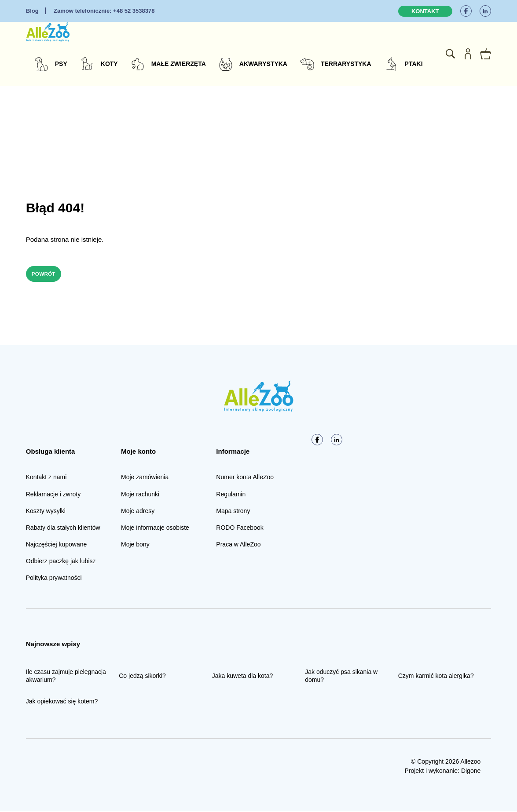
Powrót (48, 274)
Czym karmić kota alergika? (436, 677)
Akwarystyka (263, 64)
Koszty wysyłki (46, 512)
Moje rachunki (140, 495)
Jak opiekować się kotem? (62, 702)
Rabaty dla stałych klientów (63, 529)
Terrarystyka (346, 64)
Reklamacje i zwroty (53, 495)
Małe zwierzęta (179, 64)
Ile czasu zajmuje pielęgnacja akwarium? (66, 677)
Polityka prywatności (54, 579)
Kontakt (425, 11)
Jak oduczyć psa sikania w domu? (341, 677)
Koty (109, 64)
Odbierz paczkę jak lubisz (61, 562)
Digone (471, 772)
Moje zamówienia (145, 478)
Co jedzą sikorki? (142, 677)
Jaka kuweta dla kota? (243, 677)
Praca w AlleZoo (238, 546)
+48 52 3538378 (104, 11)
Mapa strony (233, 512)
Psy (61, 64)
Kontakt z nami (46, 478)
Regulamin (231, 495)
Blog (32, 11)
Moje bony (135, 546)
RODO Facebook (240, 529)
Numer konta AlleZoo (245, 478)
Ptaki (414, 64)
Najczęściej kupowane (57, 546)
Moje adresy (138, 512)
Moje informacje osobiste (155, 529)
